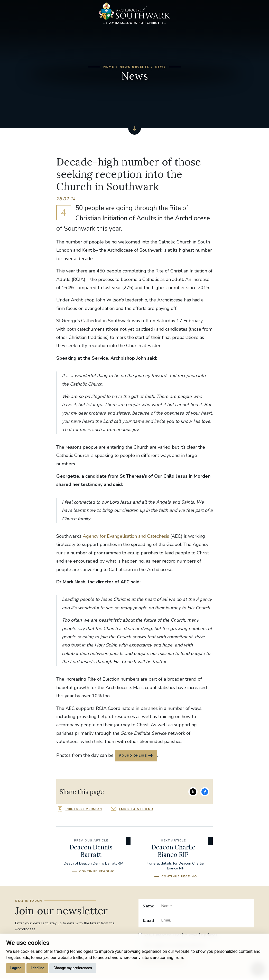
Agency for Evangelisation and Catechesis (126, 536)
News (160, 67)
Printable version (84, 809)
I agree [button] (16, 968)
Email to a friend (136, 809)
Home (109, 67)
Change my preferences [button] (73, 968)
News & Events (134, 67)
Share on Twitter (193, 792)
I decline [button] (37, 968)
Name (148, 906)
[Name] (205, 907)
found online (133, 756)
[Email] (205, 921)
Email (148, 921)
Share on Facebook (205, 792)
